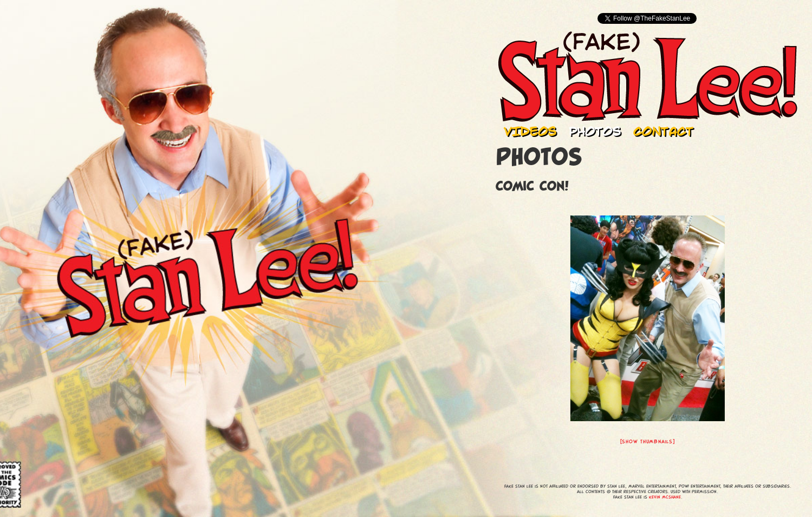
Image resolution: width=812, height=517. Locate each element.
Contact (663, 131)
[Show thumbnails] (648, 441)
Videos (530, 131)
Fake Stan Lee (647, 77)
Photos (595, 131)
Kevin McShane (665, 497)
